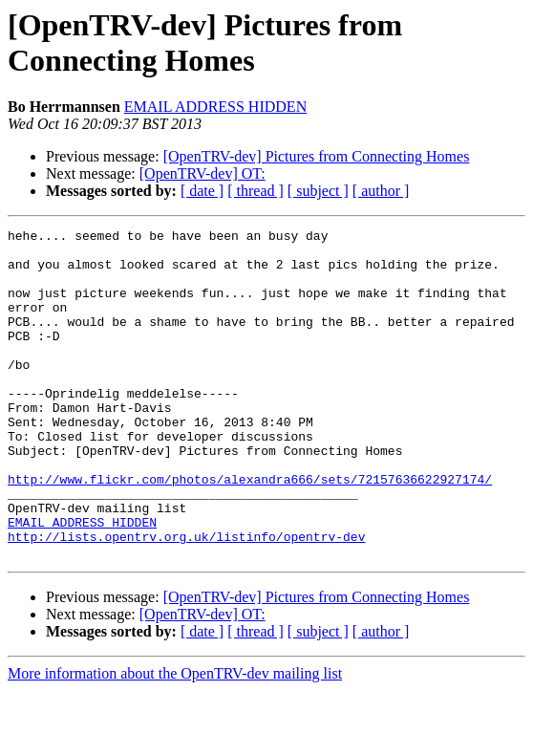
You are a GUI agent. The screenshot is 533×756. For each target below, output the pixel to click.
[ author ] (381, 191)
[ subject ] (318, 191)
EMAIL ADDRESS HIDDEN (215, 107)
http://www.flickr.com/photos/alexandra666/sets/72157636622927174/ (250, 530)
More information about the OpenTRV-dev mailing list (175, 739)
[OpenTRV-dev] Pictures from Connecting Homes (317, 156)
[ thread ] (256, 191)
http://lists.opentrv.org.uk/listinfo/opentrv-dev (186, 599)
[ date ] (202, 191)
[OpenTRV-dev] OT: (203, 173)
